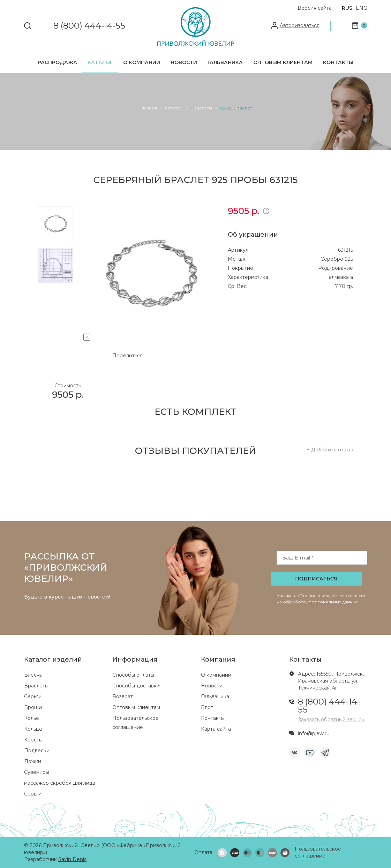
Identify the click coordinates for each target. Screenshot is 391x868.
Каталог (100, 62)
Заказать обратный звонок (331, 719)
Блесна (33, 675)
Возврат (123, 696)
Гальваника (225, 62)
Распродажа (57, 62)
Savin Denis (72, 859)
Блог (207, 707)
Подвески (37, 751)
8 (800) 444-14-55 (89, 26)
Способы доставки (136, 686)
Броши (33, 707)
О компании (142, 62)
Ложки (33, 761)
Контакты (338, 62)
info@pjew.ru (314, 733)
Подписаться (316, 579)
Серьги (33, 696)
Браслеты (36, 686)
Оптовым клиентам (283, 62)
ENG (362, 8)
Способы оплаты (133, 675)
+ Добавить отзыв (330, 450)
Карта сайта (216, 729)
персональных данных (333, 602)
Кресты (33, 740)
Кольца (33, 729)
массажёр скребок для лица (60, 783)
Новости (184, 62)
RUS (347, 8)
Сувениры (37, 772)
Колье (32, 718)
